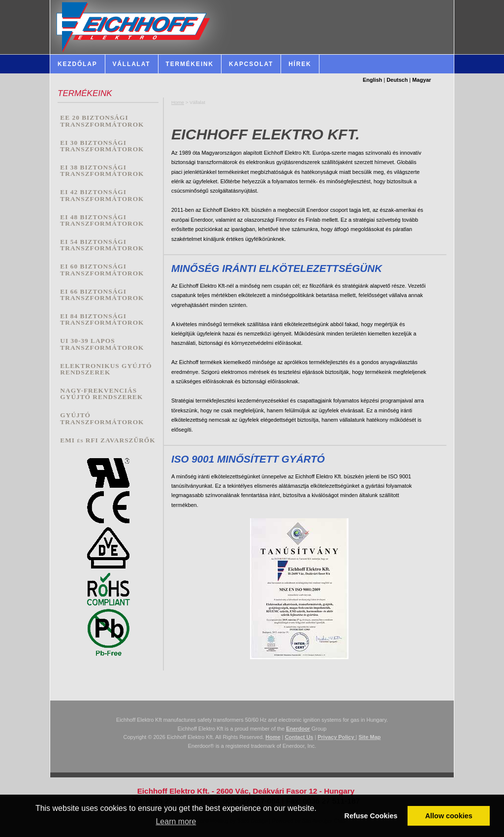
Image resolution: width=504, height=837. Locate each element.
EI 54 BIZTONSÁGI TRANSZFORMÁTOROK (102, 245)
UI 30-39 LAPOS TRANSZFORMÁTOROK (102, 344)
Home (178, 102)
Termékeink (190, 64)
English (373, 80)
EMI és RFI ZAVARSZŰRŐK (108, 440)
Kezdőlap (78, 64)
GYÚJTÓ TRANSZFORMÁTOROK (102, 418)
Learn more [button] (176, 821)
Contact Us (299, 737)
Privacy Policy (336, 737)
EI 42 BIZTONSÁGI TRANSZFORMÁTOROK (102, 195)
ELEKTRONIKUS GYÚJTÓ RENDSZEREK (106, 369)
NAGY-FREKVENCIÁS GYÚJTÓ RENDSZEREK (101, 394)
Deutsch (397, 80)
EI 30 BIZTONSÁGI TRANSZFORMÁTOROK (102, 146)
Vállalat (132, 64)
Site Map (369, 737)
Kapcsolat (251, 64)
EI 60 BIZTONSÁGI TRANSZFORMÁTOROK (102, 270)
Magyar (422, 80)
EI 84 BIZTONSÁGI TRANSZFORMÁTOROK (102, 319)
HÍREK (300, 64)
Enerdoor (298, 729)
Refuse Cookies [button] (371, 816)
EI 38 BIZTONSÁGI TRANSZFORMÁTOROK (102, 171)
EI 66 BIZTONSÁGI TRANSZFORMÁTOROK (102, 295)
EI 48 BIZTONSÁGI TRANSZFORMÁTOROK (102, 220)
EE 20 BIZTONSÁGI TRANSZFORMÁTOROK (102, 121)
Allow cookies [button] (449, 816)
